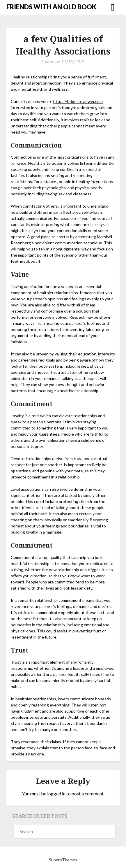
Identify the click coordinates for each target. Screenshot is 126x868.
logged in (56, 794)
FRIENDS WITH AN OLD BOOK (51, 7)
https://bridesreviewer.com (78, 101)
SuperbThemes (63, 860)
